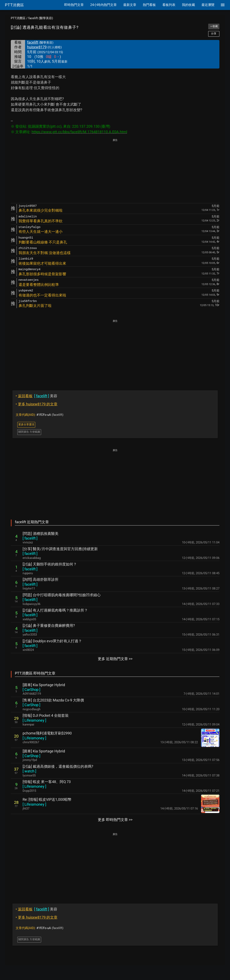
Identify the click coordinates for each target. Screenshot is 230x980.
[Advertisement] (115, 171)
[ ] (30, 538)
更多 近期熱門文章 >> (115, 659)
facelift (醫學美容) (41, 18)
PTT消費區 (18, 18)
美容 (36, 396)
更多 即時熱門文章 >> (115, 820)
